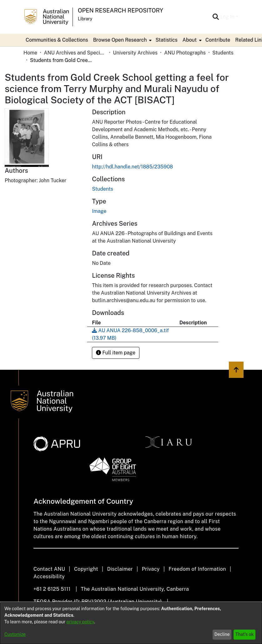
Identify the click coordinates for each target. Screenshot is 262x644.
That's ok (245, 634)
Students (223, 53)
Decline (222, 634)
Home (30, 53)
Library (85, 19)
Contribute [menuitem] (218, 40)
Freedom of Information (197, 569)
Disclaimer (120, 569)
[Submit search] (216, 17)
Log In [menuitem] (227, 17)
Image (99, 211)
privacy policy (80, 622)
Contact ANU (49, 569)
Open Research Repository (121, 10)
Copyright (86, 569)
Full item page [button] (116, 353)
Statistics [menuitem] (166, 40)
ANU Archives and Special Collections (75, 53)
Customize (15, 634)
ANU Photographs (185, 53)
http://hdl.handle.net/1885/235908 (132, 167)
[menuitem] (122, 40)
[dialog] (131, 623)
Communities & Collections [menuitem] (57, 40)
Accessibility (49, 577)
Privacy (151, 569)
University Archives (135, 53)
